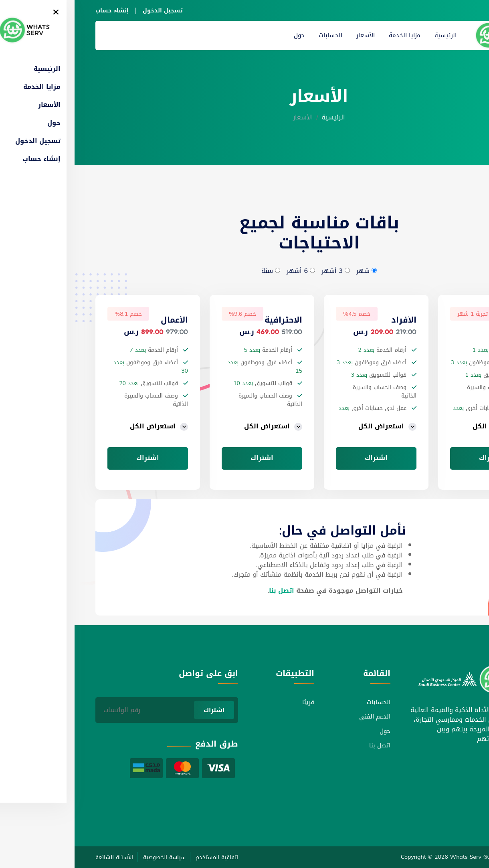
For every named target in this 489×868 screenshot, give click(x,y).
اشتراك (416, 458)
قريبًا (234, 702)
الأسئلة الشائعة (40, 857)
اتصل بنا (207, 590)
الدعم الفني (300, 717)
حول (225, 35)
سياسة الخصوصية (90, 857)
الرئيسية (371, 35)
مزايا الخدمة (330, 35)
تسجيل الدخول (88, 11)
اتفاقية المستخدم (142, 857)
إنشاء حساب (37, 11)
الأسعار (291, 35)
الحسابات (256, 35)
